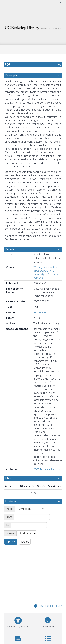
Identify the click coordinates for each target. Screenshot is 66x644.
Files (8, 478)
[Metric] (30, 509)
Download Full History (48, 606)
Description (13, 75)
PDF (8, 64)
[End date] (29, 525)
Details (10, 249)
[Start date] (32, 517)
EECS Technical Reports (47, 469)
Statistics (11, 501)
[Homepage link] (33, 27)
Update (11, 541)
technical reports (43, 312)
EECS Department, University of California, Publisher (46, 274)
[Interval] (26, 533)
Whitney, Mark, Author (46, 267)
